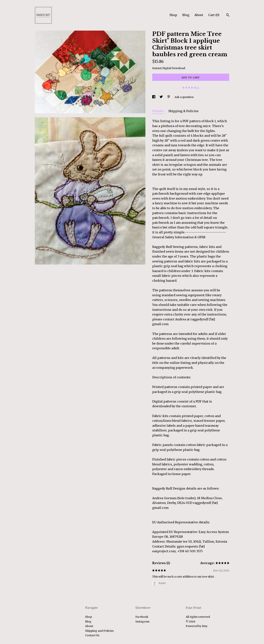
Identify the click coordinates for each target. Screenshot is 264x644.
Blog (186, 15)
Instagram (142, 622)
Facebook (142, 617)
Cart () (214, 15)
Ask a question (184, 97)
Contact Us (92, 635)
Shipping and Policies (99, 631)
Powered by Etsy (197, 626)
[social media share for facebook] (154, 97)
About (199, 15)
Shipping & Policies (183, 111)
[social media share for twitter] (162, 97)
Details (158, 111)
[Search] (228, 15)
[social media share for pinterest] (169, 97)
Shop (173, 15)
